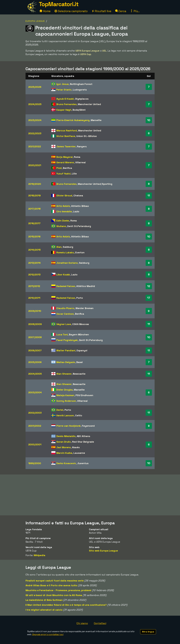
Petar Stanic (64, 90)
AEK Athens (83, 436)
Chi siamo (82, 623)
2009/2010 (35, 311)
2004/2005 (35, 374)
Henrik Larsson (65, 415)
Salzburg (68, 247)
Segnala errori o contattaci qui (48, 634)
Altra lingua (148, 632)
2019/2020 (35, 184)
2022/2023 (35, 133)
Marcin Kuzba (64, 453)
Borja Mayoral (65, 157)
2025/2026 (35, 87)
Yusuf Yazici (64, 174)
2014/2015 (34, 250)
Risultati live (101, 11)
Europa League (35, 21)
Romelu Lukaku (65, 252)
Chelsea (78, 195)
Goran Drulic (64, 442)
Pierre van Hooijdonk (69, 426)
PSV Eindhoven (84, 395)
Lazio (76, 211)
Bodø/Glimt (79, 110)
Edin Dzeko (63, 221)
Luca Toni (62, 334)
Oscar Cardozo (65, 314)
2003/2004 (35, 392)
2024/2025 (35, 104)
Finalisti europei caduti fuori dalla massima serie (55, 581)
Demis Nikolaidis (66, 436)
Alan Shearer (64, 374)
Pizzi (59, 168)
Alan (59, 247)
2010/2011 (34, 298)
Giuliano (61, 226)
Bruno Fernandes (66, 104)
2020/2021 (35, 165)
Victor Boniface (66, 136)
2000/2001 (35, 444)
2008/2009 (35, 324)
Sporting (107, 184)
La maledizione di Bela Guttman (44, 600)
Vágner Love (64, 324)
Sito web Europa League (103, 551)
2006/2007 (35, 350)
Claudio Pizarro (65, 308)
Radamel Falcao (66, 286)
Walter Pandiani (66, 350)
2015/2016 (34, 236)
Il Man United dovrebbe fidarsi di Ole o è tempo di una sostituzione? (66, 605)
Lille (74, 174)
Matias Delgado (66, 362)
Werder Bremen (85, 308)
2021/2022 (35, 146)
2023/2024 (35, 120)
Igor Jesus (63, 84)
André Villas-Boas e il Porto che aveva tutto (51, 585)
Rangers (82, 146)
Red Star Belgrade (83, 442)
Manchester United (89, 104)
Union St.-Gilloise (87, 136)
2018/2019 (34, 195)
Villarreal (80, 162)
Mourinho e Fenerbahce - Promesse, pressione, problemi (58, 590)
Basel (80, 362)
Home (45, 11)
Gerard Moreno (65, 162)
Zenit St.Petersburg (79, 226)
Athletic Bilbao (80, 206)
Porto (80, 298)
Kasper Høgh (64, 110)
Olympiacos (82, 99)
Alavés (76, 447)
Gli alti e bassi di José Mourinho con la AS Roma (54, 595)
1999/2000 (35, 463)
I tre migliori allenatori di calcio (44, 610)
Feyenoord (88, 426)
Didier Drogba (65, 390)
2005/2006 (35, 362)
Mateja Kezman (65, 395)
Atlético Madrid (86, 286)
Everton (80, 252)
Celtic (79, 415)
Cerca (121, 11)
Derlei (60, 410)
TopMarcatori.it (59, 4)
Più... (135, 11)
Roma (77, 157)
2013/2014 (34, 263)
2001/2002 (35, 426)
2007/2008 (35, 337)
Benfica (67, 168)
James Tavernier (66, 146)
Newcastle (79, 374)
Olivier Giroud (64, 195)
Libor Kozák (63, 275)
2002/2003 (35, 413)
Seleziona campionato (71, 11)
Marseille (96, 120)
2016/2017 (34, 223)
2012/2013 (34, 275)
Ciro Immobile (64, 211)
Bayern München (79, 334)
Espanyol (82, 350)
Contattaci (100, 623)
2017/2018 (34, 209)
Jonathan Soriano (67, 263)
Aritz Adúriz (63, 206)
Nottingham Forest (81, 84)
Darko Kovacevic (66, 463)
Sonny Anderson (66, 401)
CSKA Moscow (81, 324)
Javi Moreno (64, 447)
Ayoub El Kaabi (65, 99)
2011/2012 (34, 286)
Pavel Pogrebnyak (67, 340)
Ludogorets (80, 90)
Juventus (83, 463)
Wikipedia (39, 555)
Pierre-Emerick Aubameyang (73, 120)
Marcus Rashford (67, 130)
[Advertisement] (90, 495)
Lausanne (79, 453)
